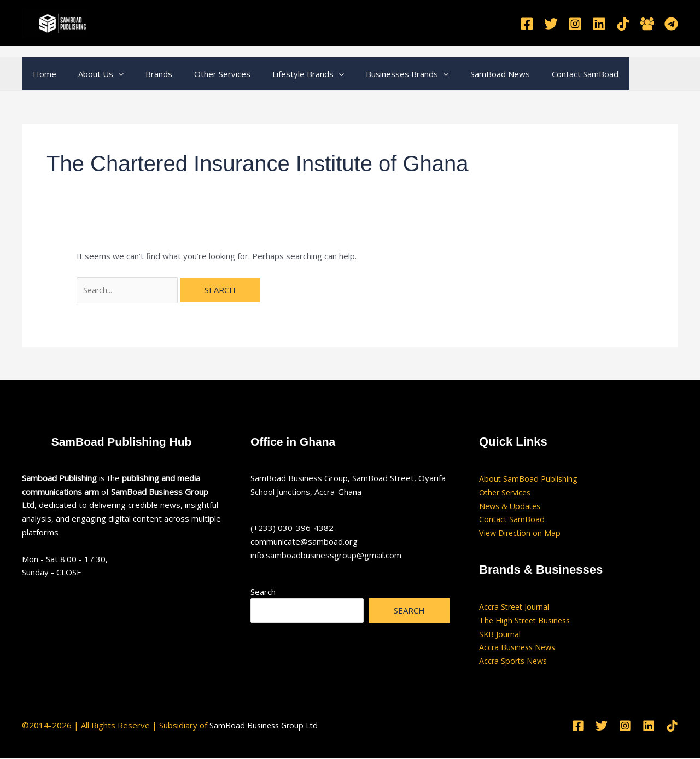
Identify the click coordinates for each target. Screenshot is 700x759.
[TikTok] (623, 24)
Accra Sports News (515, 662)
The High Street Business (527, 621)
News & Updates (512, 507)
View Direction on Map (521, 534)
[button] (110, 74)
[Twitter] (551, 24)
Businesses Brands (377, 74)
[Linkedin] (599, 24)
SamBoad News (465, 74)
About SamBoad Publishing (529, 480)
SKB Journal (500, 635)
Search (263, 593)
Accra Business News (519, 649)
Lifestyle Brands (284, 74)
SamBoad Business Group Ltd (266, 726)
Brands (145, 74)
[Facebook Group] (647, 24)
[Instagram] (575, 24)
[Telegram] (671, 24)
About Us (93, 74)
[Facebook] (527, 24)
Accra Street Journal (516, 608)
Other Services (203, 74)
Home (42, 74)
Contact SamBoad (544, 74)
